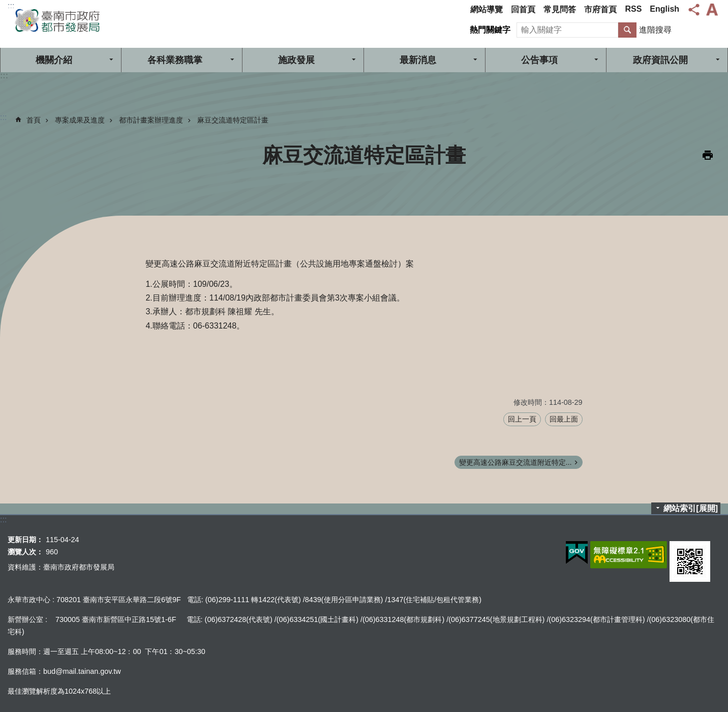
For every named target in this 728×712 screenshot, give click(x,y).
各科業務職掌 (175, 60)
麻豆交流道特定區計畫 (233, 120)
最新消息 (418, 60)
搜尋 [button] (627, 30)
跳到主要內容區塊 (5, 5)
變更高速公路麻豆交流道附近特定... (515, 462)
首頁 (34, 120)
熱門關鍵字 (490, 30)
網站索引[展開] (691, 508)
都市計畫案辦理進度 (151, 120)
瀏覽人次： (25, 552)
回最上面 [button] (564, 419)
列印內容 (708, 155)
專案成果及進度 (80, 120)
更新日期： (25, 540)
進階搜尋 (655, 30)
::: (11, 6)
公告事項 (539, 60)
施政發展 (296, 60)
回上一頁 (522, 419)
